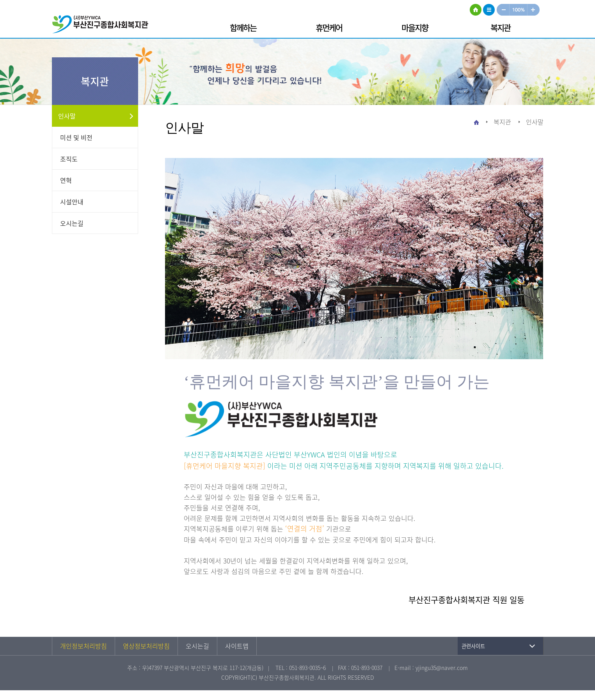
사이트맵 (489, 10)
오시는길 (72, 223)
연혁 (66, 180)
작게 (503, 10)
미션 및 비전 (76, 137)
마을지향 (415, 27)
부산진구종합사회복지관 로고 (103, 26)
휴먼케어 (329, 27)
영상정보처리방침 (146, 646)
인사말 (67, 116)
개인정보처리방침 (83, 646)
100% (519, 10)
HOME (476, 10)
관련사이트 (473, 646)
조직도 (69, 159)
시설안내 (72, 202)
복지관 (500, 27)
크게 (534, 10)
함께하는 (243, 27)
